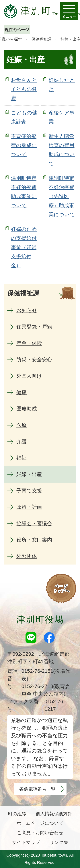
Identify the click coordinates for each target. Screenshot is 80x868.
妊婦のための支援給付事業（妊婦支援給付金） (24, 247)
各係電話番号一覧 (37, 789)
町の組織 (17, 814)
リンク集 (59, 842)
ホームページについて (40, 823)
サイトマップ (26, 842)
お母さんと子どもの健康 (24, 89)
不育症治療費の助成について (24, 145)
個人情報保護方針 (54, 814)
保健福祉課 (41, 39)
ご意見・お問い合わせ (40, 833)
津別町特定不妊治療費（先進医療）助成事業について (62, 196)
